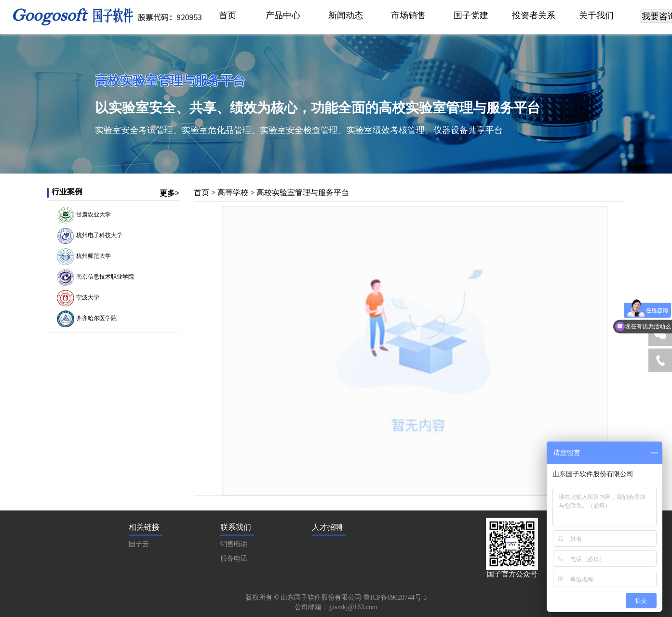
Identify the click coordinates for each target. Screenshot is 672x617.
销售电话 (234, 544)
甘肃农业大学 (93, 215)
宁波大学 (87, 298)
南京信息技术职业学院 (104, 277)
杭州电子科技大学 (98, 236)
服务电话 (234, 558)
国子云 (139, 544)
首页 (202, 193)
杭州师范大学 (93, 256)
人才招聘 (327, 527)
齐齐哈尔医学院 (95, 319)
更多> (169, 193)
